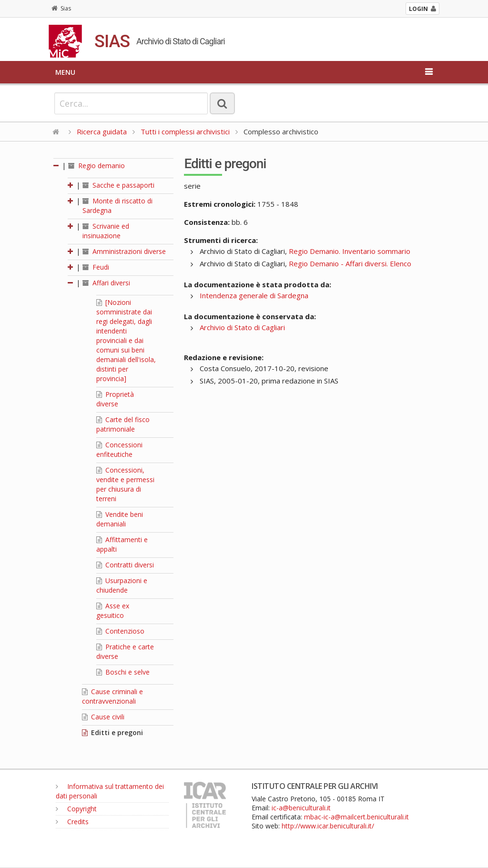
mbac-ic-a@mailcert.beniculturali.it (356, 817)
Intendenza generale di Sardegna (254, 295)
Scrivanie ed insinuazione (106, 231)
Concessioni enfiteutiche (119, 449)
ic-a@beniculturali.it (301, 808)
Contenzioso (120, 631)
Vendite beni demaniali (120, 519)
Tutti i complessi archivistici (185, 131)
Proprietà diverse (115, 399)
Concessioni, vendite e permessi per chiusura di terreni (125, 484)
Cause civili (103, 717)
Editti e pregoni (112, 732)
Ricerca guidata (102, 131)
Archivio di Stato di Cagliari (242, 327)
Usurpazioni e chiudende (122, 585)
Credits (72, 822)
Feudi (96, 267)
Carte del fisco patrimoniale (123, 424)
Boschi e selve (123, 672)
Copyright (76, 809)
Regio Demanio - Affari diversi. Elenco (350, 263)
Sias (61, 8)
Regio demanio (97, 166)
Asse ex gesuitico (113, 611)
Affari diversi (106, 283)
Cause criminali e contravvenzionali (112, 696)
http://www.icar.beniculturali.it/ (328, 826)
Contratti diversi (125, 565)
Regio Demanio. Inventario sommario (350, 251)
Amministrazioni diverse (124, 251)
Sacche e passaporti (118, 185)
